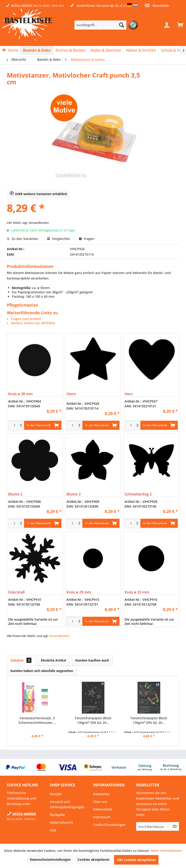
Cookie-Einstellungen (109, 825)
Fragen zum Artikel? (24, 319)
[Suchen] (122, 25)
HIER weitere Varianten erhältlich (38, 194)
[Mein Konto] (167, 25)
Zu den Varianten (23, 239)
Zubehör (21, 660)
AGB (53, 830)
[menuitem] (107, 25)
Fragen (87, 239)
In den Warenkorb (43, 424)
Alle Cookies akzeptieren (136, 860)
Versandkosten (59, 636)
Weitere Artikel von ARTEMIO (31, 323)
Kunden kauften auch (92, 660)
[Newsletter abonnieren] (175, 826)
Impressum (102, 817)
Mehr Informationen (166, 851)
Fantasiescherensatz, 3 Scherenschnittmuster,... (37, 720)
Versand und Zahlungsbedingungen (67, 804)
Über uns (100, 802)
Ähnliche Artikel (53, 660)
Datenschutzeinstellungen (50, 859)
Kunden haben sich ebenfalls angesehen (42, 671)
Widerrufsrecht (61, 822)
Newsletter (157, 6)
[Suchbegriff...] (101, 25)
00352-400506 (22, 6)
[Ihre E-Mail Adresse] (153, 826)
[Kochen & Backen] (71, 50)
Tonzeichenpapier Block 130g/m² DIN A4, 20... (93, 720)
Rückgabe (57, 815)
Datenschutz (103, 809)
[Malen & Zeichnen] (106, 50)
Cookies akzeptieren (93, 859)
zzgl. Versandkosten (36, 223)
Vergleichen (59, 239)
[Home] (10, 50)
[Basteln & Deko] (37, 50)
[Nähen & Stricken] (141, 50)
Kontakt (56, 794)
